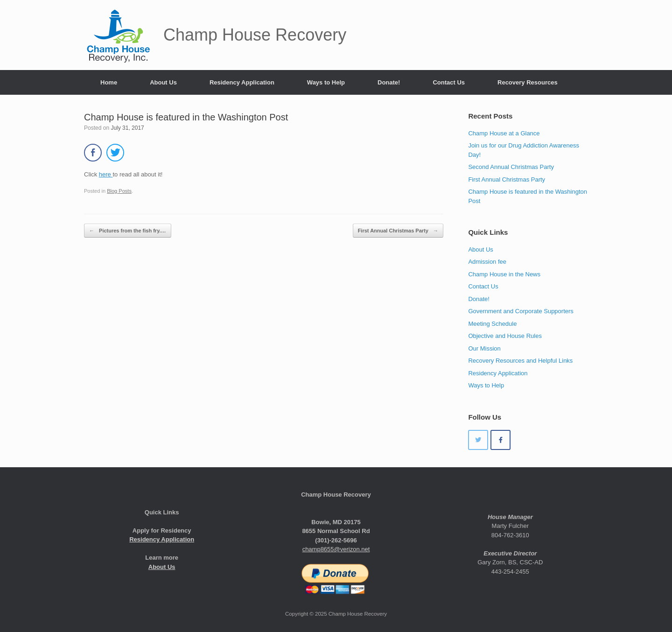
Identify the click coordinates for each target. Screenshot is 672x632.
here (106, 174)
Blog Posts (119, 191)
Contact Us (449, 82)
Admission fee (487, 262)
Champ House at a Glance (504, 133)
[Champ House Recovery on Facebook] (500, 440)
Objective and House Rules (505, 336)
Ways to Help (326, 82)
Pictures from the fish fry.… (128, 231)
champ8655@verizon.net (336, 549)
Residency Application (242, 82)
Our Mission (484, 348)
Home (109, 82)
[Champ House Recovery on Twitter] (478, 440)
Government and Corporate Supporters (521, 311)
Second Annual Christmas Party (511, 167)
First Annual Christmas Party (398, 231)
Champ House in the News (504, 274)
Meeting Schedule (492, 324)
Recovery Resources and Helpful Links (520, 361)
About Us (163, 82)
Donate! (389, 82)
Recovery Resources (528, 82)
